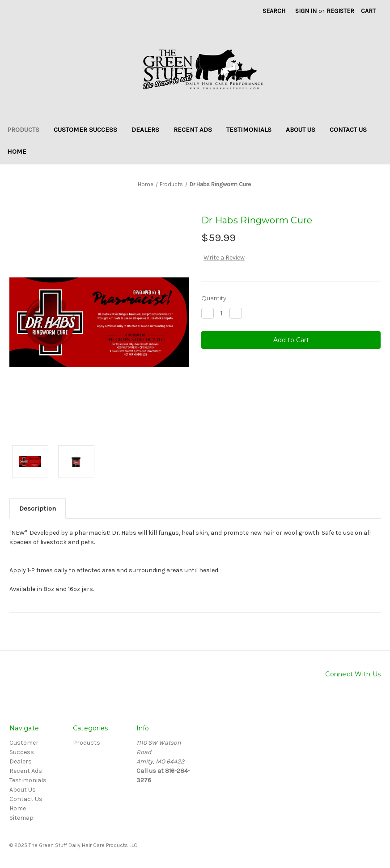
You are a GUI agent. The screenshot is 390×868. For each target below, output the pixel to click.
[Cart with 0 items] (368, 11)
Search (274, 11)
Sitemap (21, 818)
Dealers (145, 130)
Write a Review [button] (224, 258)
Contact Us (348, 130)
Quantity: (214, 298)
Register (340, 11)
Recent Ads (193, 130)
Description (38, 508)
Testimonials (249, 130)
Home (17, 151)
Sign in (306, 11)
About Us (301, 130)
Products (23, 130)
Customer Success (85, 130)
